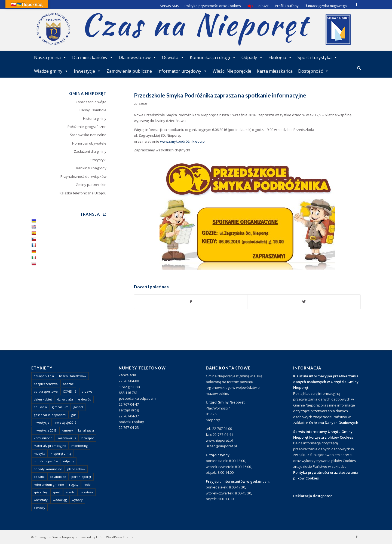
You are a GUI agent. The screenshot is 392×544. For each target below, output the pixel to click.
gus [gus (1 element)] (74, 415)
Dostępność (313, 71)
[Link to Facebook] (357, 4)
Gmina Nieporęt (63, 537)
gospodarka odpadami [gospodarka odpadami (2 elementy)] (50, 415)
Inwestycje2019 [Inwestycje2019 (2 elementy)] (65, 422)
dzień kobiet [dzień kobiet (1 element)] (43, 399)
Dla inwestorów (138, 57)
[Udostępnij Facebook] (191, 302)
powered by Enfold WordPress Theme (105, 537)
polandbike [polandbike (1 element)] (58, 477)
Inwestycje (87, 71)
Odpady (252, 57)
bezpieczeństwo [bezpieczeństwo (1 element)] (46, 384)
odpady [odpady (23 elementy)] (69, 461)
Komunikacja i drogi (213, 57)
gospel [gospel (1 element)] (78, 407)
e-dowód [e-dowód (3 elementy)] (85, 399)
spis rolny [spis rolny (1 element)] (41, 492)
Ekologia (280, 57)
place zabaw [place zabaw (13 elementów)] (76, 469)
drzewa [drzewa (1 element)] (87, 391)
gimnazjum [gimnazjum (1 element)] (60, 407)
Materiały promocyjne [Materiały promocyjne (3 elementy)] (50, 446)
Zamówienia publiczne (129, 71)
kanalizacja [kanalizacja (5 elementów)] (86, 430)
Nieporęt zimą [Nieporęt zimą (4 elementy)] (61, 453)
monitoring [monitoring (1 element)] (79, 446)
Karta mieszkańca (275, 71)
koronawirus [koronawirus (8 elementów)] (67, 438)
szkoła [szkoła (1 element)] (70, 492)
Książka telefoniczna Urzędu (83, 193)
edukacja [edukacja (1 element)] (40, 407)
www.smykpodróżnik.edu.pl (183, 141)
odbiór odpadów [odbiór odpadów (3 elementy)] (46, 461)
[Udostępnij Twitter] (304, 302)
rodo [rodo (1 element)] (87, 485)
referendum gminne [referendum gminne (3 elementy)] (49, 485)
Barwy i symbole (93, 110)
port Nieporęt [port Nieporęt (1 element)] (81, 477)
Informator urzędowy (182, 71)
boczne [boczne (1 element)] (68, 384)
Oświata (173, 57)
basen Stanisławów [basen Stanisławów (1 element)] (73, 376)
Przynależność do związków (83, 176)
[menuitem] (359, 68)
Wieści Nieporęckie (232, 71)
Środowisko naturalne (88, 135)
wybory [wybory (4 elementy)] (77, 500)
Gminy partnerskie (91, 185)
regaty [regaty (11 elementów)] (74, 485)
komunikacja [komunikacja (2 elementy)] (43, 438)
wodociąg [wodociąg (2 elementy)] (60, 500)
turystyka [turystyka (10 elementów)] (86, 492)
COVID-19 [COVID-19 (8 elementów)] (70, 391)
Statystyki (98, 160)
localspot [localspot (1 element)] (87, 438)
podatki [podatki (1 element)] (39, 477)
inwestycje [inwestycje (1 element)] (42, 422)
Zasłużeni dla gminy (90, 151)
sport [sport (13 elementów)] (57, 492)
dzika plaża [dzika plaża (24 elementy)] (65, 399)
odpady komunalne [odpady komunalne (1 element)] (48, 469)
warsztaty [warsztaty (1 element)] (41, 500)
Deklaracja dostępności (313, 496)
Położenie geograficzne (87, 127)
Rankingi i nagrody (91, 168)
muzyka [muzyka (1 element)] (39, 453)
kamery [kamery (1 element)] (67, 430)
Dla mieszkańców (93, 57)
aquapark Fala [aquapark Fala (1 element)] (44, 376)
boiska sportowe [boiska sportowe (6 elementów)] (46, 391)
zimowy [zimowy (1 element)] (39, 508)
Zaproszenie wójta (91, 102)
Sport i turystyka (318, 57)
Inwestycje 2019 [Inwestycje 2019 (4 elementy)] (45, 430)
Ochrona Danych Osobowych (334, 423)
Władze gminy (51, 71)
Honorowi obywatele (89, 143)
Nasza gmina (50, 57)
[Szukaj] (359, 68)
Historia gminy (95, 118)
